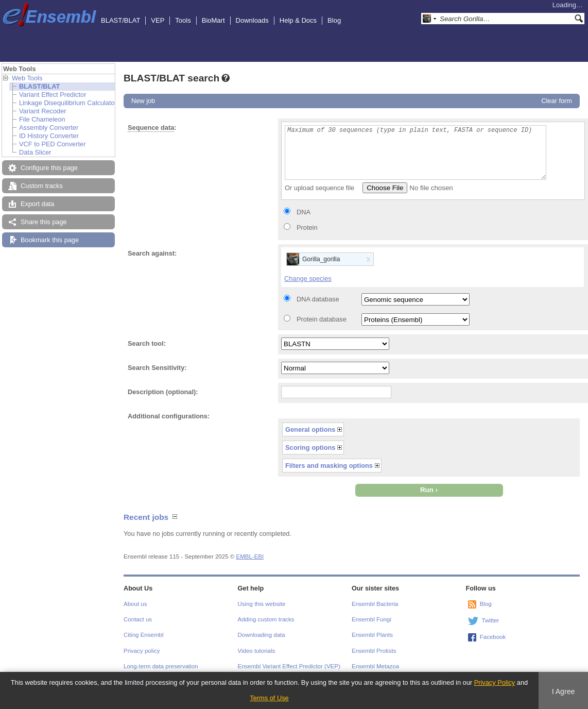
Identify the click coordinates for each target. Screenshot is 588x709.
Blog (334, 20)
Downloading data (262, 635)
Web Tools (27, 78)
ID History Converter (49, 136)
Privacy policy (142, 651)
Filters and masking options (329, 466)
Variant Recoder (43, 111)
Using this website (262, 604)
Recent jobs (146, 517)
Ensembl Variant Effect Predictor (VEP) (289, 666)
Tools (183, 20)
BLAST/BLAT (120, 20)
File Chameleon (42, 119)
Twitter (491, 620)
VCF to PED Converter (52, 144)
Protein (307, 227)
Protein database (322, 319)
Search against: (152, 253)
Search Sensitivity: (157, 368)
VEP (158, 20)
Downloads (252, 20)
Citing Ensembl (143, 635)
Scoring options (310, 448)
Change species (308, 278)
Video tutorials (257, 651)
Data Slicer (35, 152)
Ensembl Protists (374, 651)
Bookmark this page (50, 240)
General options (310, 429)
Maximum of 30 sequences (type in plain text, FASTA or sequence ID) (416, 153)
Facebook (493, 637)
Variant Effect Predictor (53, 95)
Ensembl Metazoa (375, 666)
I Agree (564, 691)
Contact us (138, 619)
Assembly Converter (49, 128)
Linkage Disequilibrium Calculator (68, 103)
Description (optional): (163, 392)
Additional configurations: (169, 416)
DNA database (318, 299)
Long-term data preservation (161, 666)
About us (135, 604)
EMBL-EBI (250, 556)
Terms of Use (269, 698)
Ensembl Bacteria (375, 604)
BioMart (213, 20)
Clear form (557, 101)
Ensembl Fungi (371, 619)
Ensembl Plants (372, 635)
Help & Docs (298, 20)
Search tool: (147, 343)
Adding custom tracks (266, 619)
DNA (304, 212)
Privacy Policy (495, 682)
